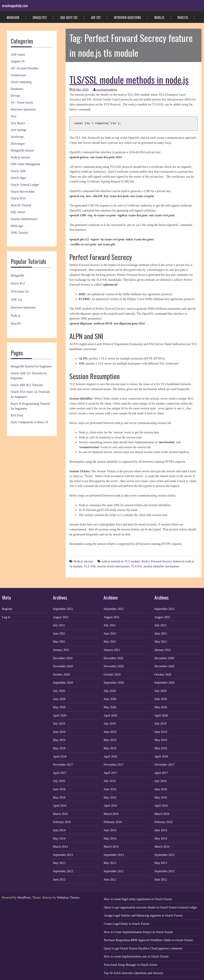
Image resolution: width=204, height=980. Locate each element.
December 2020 (63, 658)
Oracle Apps (19, 178)
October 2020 (61, 674)
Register (7, 609)
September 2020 (63, 683)
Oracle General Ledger (25, 185)
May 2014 (59, 838)
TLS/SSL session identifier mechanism (155, 566)
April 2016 (60, 806)
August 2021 (61, 617)
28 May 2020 (79, 90)
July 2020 (59, 691)
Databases (17, 89)
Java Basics (18, 123)
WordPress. (24, 898)
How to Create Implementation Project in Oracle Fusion (139, 932)
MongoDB (13, 18)
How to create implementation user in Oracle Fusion (136, 956)
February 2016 (62, 822)
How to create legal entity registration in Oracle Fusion (138, 899)
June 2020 (59, 699)
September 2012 (63, 871)
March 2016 (60, 814)
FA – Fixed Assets (22, 102)
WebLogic (17, 226)
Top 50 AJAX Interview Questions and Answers (134, 973)
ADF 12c (96, 18)
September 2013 (63, 855)
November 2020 (63, 666)
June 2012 (59, 879)
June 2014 (59, 830)
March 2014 (60, 847)
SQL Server (18, 212)
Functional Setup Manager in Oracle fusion (131, 965)
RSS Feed (17, 415)
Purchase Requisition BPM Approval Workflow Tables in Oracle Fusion (148, 940)
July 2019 (59, 724)
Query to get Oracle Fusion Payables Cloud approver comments (143, 948)
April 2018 (60, 756)
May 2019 (59, 740)
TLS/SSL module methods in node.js (129, 80)
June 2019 (59, 732)
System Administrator (24, 219)
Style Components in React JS (30, 422)
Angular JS (18, 61)
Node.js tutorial (20, 157)
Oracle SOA (18, 198)
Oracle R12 (40, 18)
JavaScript (17, 137)
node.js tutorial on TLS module (121, 561)
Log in (6, 617)
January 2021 (61, 650)
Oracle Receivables (23, 192)
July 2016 (59, 781)
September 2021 (63, 609)
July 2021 (59, 625)
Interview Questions (127, 18)
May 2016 (59, 797)
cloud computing (21, 82)
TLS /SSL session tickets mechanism (107, 566)
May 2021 (59, 642)
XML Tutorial (19, 233)
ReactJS (183, 18)
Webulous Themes (68, 898)
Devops (16, 96)
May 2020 (59, 707)
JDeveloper (18, 144)
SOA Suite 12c (69, 18)
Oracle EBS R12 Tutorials (27, 385)
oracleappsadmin (105, 90)
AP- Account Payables (25, 68)
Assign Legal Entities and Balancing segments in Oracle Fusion (143, 915)
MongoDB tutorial (22, 150)
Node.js (159, 18)
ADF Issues (18, 55)
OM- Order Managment (26, 164)
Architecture (19, 75)
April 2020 (60, 715)
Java (13, 116)
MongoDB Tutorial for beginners (31, 366)
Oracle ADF (18, 171)
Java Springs (19, 130)
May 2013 (59, 863)
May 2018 (59, 748)
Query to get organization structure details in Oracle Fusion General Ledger (151, 907)
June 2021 (59, 633)
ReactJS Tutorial (21, 205)
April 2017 (60, 773)
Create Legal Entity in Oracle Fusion (127, 924)
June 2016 (59, 789)
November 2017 (63, 765)
